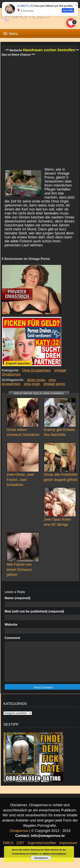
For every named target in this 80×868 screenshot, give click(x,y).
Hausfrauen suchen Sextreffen (49, 50)
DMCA (8, 843)
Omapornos (19, 831)
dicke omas (36, 380)
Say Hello (68, 10)
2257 (20, 843)
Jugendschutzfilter (42, 843)
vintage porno (54, 384)
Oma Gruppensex (36, 370)
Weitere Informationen (55, 854)
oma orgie (32, 384)
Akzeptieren (41, 858)
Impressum (68, 843)
